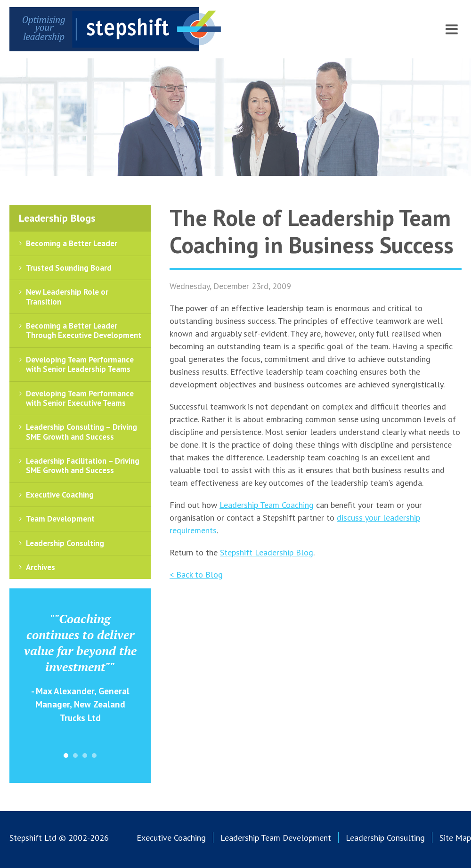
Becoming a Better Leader (72, 243)
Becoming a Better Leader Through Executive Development (84, 330)
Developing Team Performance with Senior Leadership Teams (80, 364)
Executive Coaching (60, 495)
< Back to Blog (196, 575)
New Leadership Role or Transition (67, 297)
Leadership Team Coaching (267, 505)
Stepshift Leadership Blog (267, 552)
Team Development (60, 519)
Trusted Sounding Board (69, 268)
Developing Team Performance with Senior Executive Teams (80, 398)
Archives (41, 567)
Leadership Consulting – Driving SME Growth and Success (81, 432)
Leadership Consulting (65, 543)
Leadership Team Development (276, 838)
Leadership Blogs (57, 218)
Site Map (455, 838)
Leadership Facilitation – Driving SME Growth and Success (83, 466)
